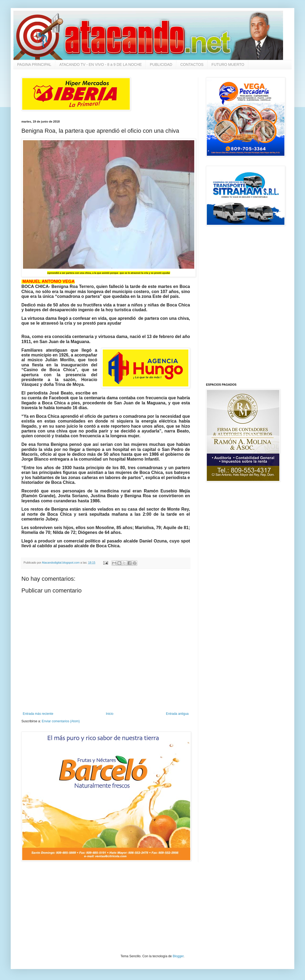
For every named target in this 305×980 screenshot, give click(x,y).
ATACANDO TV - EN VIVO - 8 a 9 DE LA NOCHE (101, 64)
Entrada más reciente (38, 714)
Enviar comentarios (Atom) (61, 721)
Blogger (178, 956)
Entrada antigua (177, 714)
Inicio (110, 714)
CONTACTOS (192, 64)
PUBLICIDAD (161, 64)
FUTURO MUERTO (228, 64)
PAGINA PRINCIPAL (34, 64)
